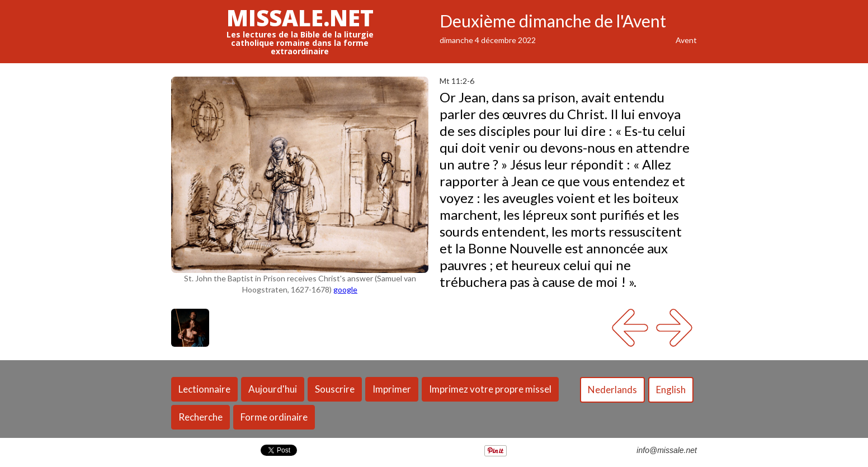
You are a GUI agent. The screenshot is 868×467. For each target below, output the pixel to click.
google (345, 289)
